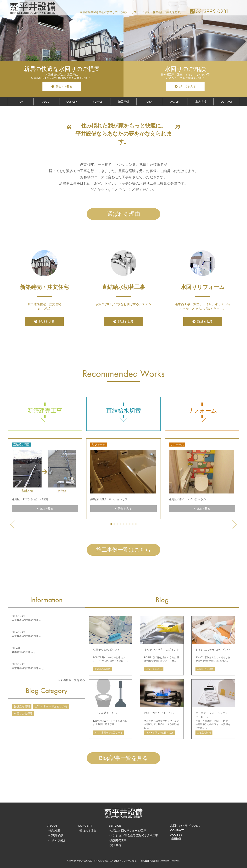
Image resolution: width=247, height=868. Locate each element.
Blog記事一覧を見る (123, 758)
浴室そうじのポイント (106, 650)
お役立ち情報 (22, 706)
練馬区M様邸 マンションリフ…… (112, 499)
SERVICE (98, 102)
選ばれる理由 (124, 214)
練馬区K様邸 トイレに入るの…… (190, 499)
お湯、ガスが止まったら (159, 713)
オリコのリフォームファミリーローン (212, 715)
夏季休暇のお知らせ (24, 652)
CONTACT (226, 102)
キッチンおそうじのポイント (162, 650)
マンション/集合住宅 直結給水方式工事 (134, 835)
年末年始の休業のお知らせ (28, 620)
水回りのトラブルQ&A (185, 826)
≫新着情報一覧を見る (71, 680)
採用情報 (176, 839)
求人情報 (201, 102)
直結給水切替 (123, 411)
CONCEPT (72, 102)
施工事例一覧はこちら (123, 550)
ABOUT (46, 102)
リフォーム (202, 411)
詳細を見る (44, 321)
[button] (111, 524)
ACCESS (175, 102)
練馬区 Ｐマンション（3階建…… (33, 499)
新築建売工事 (45, 411)
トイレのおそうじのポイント (213, 650)
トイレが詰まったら (105, 713)
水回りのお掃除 (23, 713)
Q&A (149, 102)
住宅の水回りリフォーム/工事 (128, 831)
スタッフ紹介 (58, 840)
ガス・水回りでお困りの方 (51, 706)
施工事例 (123, 102)
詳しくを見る (62, 87)
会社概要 (55, 831)
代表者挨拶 (56, 835)
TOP (21, 102)
